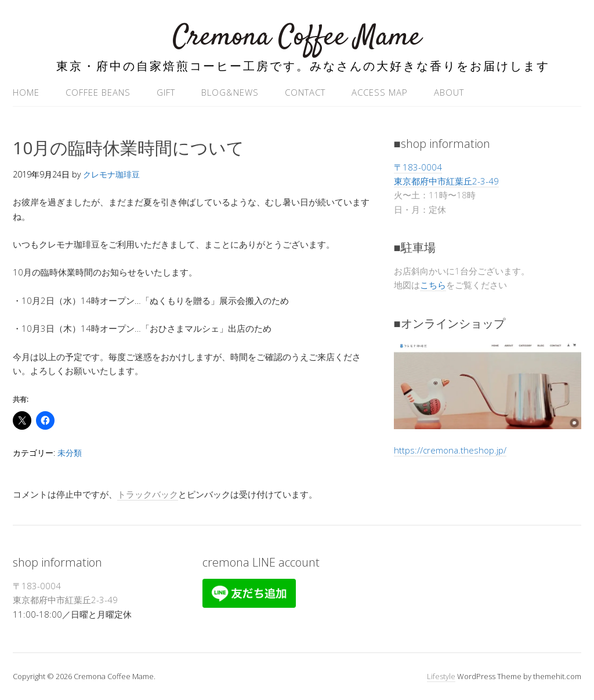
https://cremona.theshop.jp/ (450, 450)
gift (166, 92)
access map (380, 92)
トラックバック (148, 494)
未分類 (70, 453)
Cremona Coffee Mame (297, 37)
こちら (433, 285)
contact (305, 92)
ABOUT (449, 92)
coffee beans (98, 92)
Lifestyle (441, 676)
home (26, 92)
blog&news (230, 92)
